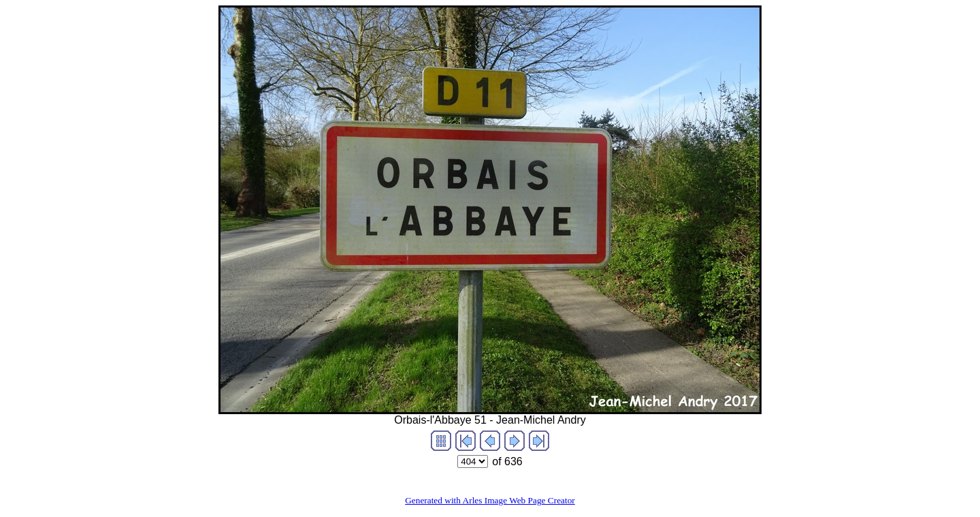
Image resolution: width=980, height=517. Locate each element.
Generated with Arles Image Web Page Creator (490, 500)
